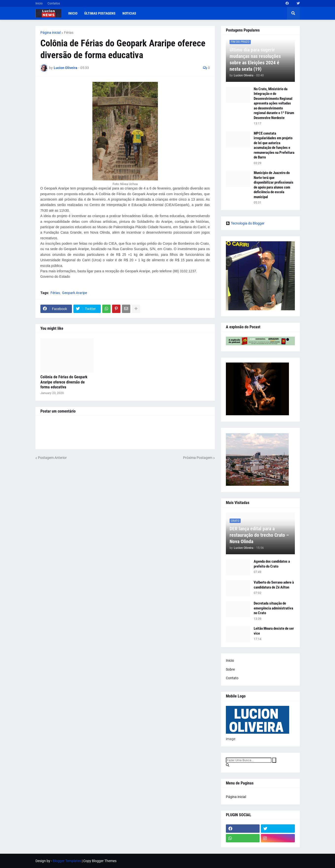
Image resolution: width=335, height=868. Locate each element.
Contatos (54, 3)
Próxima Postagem (198, 458)
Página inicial (50, 33)
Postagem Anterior (52, 458)
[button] (293, 13)
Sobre (230, 669)
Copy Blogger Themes (100, 861)
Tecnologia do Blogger (245, 223)
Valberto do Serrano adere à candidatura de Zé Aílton (274, 585)
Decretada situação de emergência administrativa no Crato (273, 608)
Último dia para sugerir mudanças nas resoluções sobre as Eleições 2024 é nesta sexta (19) (255, 59)
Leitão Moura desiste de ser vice (274, 631)
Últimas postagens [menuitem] (100, 13)
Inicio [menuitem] (73, 13)
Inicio (39, 3)
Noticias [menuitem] (129, 13)
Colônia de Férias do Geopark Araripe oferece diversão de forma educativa (64, 382)
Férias (69, 33)
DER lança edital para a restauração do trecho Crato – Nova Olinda (259, 535)
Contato (232, 678)
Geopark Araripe (75, 293)
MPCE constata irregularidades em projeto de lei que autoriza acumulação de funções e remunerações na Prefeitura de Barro (274, 145)
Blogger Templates (67, 861)
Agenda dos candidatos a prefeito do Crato (272, 564)
